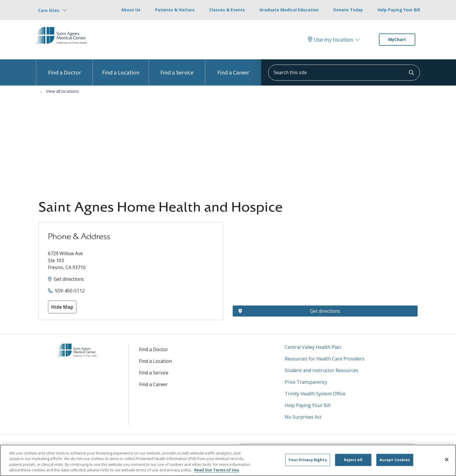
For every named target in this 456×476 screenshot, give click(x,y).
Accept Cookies (395, 460)
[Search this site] (344, 73)
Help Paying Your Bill (399, 10)
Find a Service (177, 68)
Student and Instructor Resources (321, 370)
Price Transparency (306, 382)
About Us (131, 10)
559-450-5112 (70, 291)
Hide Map (62, 307)
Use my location (331, 40)
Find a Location (121, 68)
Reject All (353, 460)
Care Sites (49, 10)
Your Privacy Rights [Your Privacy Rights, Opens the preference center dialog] (308, 460)
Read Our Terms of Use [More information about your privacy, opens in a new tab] (217, 470)
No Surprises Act (303, 417)
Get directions (69, 279)
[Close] (447, 459)
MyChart (397, 39)
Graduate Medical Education (289, 10)
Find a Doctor (64, 68)
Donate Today (348, 10)
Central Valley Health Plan (313, 347)
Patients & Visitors (175, 10)
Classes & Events (227, 10)
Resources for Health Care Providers (325, 359)
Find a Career (233, 68)
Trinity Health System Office (315, 394)
